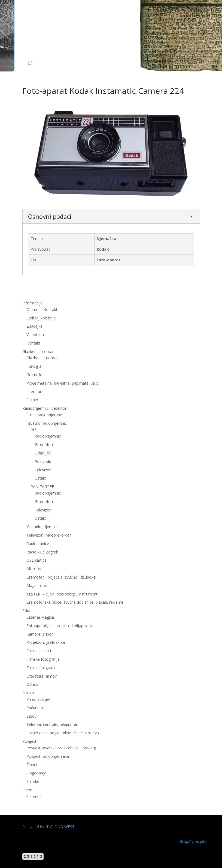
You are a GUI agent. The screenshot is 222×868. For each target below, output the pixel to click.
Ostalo (32, 400)
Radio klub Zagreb (42, 552)
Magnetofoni (38, 586)
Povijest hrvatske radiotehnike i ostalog (61, 748)
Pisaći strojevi (39, 699)
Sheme (28, 790)
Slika (26, 611)
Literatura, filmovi (42, 676)
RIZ (34, 430)
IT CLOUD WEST (60, 827)
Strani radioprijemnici (45, 415)
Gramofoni (36, 375)
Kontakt (33, 343)
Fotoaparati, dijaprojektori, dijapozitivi (60, 626)
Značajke (34, 326)
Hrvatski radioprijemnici (47, 423)
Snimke (33, 781)
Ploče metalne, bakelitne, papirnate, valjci (63, 383)
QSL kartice (37, 560)
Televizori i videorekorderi (49, 535)
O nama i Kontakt (42, 309)
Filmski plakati (39, 651)
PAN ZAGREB (42, 487)
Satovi (32, 716)
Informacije (32, 303)
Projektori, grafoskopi (46, 642)
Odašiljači (43, 453)
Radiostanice (38, 544)
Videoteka (35, 335)
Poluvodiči (44, 461)
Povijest (29, 741)
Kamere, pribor (40, 634)
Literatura (35, 392)
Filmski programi (41, 668)
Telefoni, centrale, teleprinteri (52, 724)
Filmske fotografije (43, 659)
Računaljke (36, 708)
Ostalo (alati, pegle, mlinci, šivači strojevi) (63, 733)
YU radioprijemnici (42, 527)
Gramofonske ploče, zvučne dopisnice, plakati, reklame (75, 602)
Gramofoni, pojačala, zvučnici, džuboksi (61, 577)
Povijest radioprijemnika (48, 756)
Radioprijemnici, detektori (45, 408)
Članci (32, 764)
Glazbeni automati (38, 351)
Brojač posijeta (193, 841)
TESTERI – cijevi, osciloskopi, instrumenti (62, 594)
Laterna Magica (40, 617)
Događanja (36, 773)
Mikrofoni (35, 569)
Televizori (43, 470)
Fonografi (35, 366)
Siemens (34, 796)
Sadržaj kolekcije (41, 318)
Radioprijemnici (48, 436)
